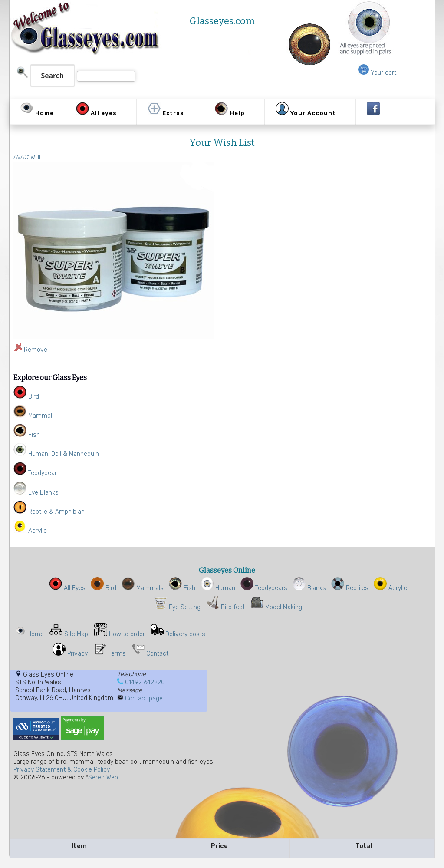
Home (36, 634)
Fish (182, 588)
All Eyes (67, 588)
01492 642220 (145, 682)
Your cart (377, 73)
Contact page (144, 698)
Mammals (143, 588)
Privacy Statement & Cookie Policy (62, 770)
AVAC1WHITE (30, 157)
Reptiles (350, 588)
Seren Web (103, 777)
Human (218, 588)
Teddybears (264, 588)
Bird (104, 588)
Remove (36, 350)
